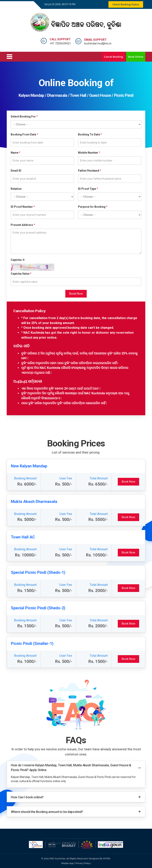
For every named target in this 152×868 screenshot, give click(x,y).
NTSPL (107, 859)
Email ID (16, 171)
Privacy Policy (83, 863)
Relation (16, 189)
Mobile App (68, 863)
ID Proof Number (23, 207)
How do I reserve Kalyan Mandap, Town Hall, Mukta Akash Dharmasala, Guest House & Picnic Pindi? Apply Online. (71, 768)
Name (16, 153)
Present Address (23, 225)
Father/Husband (90, 171)
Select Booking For (24, 116)
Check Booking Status (126, 4)
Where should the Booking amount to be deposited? (47, 812)
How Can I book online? (27, 797)
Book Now (76, 294)
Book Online (136, 57)
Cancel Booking (113, 57)
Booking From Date (24, 134)
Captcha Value (21, 274)
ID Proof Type (88, 189)
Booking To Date (90, 134)
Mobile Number (89, 153)
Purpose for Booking (93, 207)
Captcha (18, 260)
